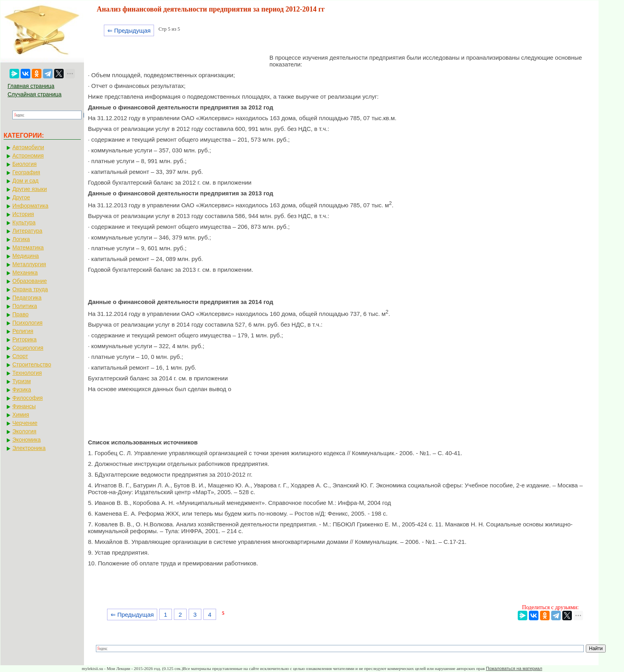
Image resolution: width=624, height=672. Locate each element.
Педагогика (27, 298)
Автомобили (28, 147)
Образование (30, 281)
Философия (27, 398)
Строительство (32, 364)
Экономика (26, 440)
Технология (27, 373)
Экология (24, 431)
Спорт (20, 356)
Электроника (29, 448)
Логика (21, 239)
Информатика (30, 206)
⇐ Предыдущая (129, 30)
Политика (25, 306)
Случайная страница (35, 94)
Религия (23, 331)
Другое (21, 197)
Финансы (24, 406)
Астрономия (28, 156)
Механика (25, 273)
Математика (28, 247)
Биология (24, 164)
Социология (28, 348)
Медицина (26, 256)
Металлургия (29, 264)
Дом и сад (25, 181)
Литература (27, 231)
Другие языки (30, 189)
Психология (27, 323)
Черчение (25, 423)
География (26, 172)
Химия (21, 415)
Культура (24, 222)
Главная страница (31, 86)
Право (20, 314)
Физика (22, 390)
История (23, 214)
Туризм (21, 381)
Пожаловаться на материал (514, 668)
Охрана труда (30, 289)
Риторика (24, 339)
